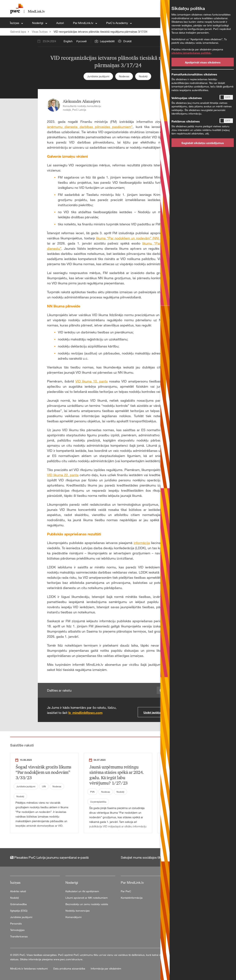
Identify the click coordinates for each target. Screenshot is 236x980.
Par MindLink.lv (84, 23)
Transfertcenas (19, 936)
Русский (81, 41)
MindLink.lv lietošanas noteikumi (29, 968)
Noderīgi (38, 23)
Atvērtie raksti (18, 891)
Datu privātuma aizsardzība (70, 968)
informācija (142, 543)
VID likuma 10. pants (92, 381)
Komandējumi (73, 917)
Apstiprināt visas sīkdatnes (203, 62)
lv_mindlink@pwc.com (85, 713)
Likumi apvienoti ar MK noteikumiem (87, 898)
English (68, 41)
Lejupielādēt (107, 41)
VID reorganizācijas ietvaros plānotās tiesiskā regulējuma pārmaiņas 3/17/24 (100, 32)
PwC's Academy (117, 23)
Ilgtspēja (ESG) (19, 911)
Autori (60, 23)
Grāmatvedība (18, 904)
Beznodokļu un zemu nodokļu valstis (87, 904)
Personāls (16, 923)
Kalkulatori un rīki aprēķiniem (82, 891)
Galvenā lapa (18, 32)
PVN (92, 792)
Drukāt (127, 41)
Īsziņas (15, 23)
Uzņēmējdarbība (98, 802)
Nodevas (124, 76)
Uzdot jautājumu (154, 712)
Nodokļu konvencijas (78, 911)
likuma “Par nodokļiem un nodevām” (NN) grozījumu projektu (142, 238)
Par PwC (126, 891)
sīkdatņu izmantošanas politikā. (191, 53)
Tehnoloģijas (17, 930)
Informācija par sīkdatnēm (106, 968)
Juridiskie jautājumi (98, 76)
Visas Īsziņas (40, 32)
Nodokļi (143, 76)
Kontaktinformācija (132, 898)
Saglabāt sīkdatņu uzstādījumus (203, 143)
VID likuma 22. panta (63, 475)
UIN (44, 786)
